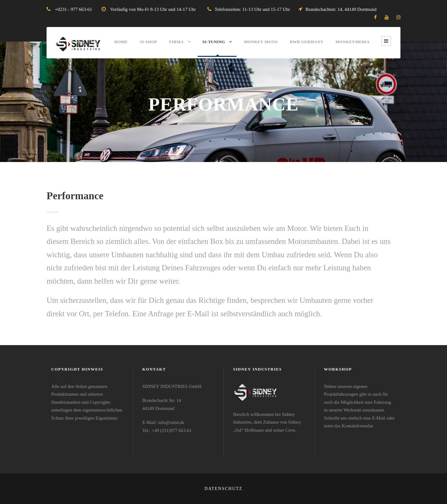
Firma (176, 42)
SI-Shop (148, 42)
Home (121, 42)
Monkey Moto (261, 42)
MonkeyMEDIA (353, 42)
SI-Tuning (214, 42)
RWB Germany (307, 42)
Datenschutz (223, 489)
